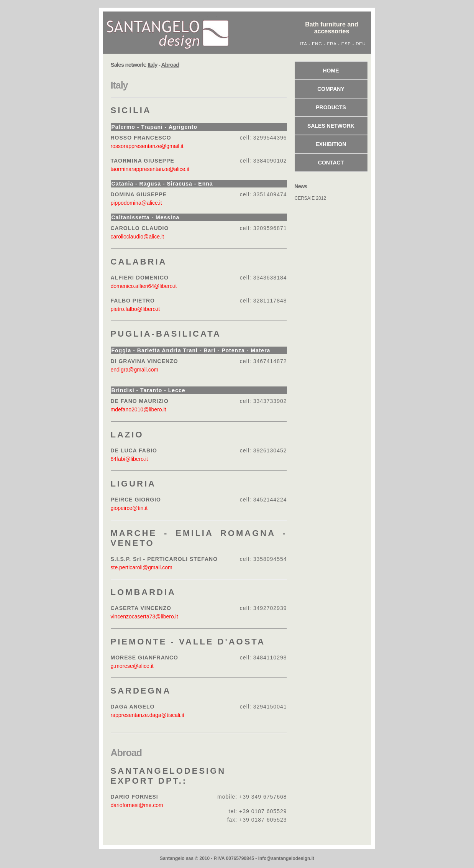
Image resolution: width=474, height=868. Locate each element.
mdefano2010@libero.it (139, 409)
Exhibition (331, 144)
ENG (317, 44)
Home (331, 71)
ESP (346, 44)
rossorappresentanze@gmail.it (147, 146)
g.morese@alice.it (132, 666)
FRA (332, 44)
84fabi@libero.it (130, 459)
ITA (304, 44)
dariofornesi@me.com (137, 805)
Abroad (126, 753)
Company (331, 89)
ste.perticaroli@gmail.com (142, 567)
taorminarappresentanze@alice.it (150, 169)
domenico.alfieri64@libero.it (144, 286)
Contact (331, 163)
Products (331, 107)
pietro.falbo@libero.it (135, 309)
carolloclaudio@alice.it (138, 237)
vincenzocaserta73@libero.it (144, 616)
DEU (361, 44)
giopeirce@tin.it (129, 508)
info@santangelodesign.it (286, 858)
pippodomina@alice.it (136, 203)
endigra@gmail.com (135, 370)
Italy (119, 85)
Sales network (331, 126)
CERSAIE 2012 (311, 198)
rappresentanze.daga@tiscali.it (148, 715)
